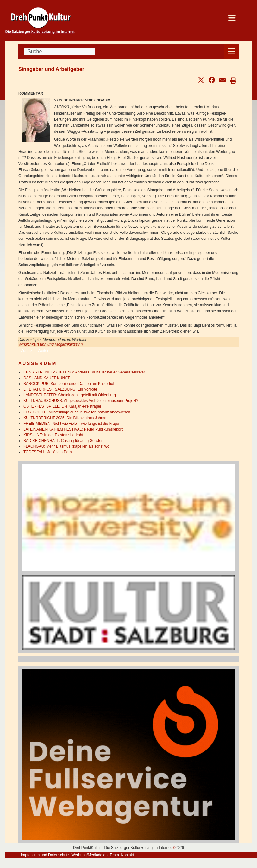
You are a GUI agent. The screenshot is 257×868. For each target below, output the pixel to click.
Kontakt (127, 855)
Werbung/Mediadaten (89, 855)
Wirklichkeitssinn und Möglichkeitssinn (50, 344)
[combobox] (59, 51)
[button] (201, 80)
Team (114, 855)
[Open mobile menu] (232, 51)
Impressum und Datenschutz (45, 855)
